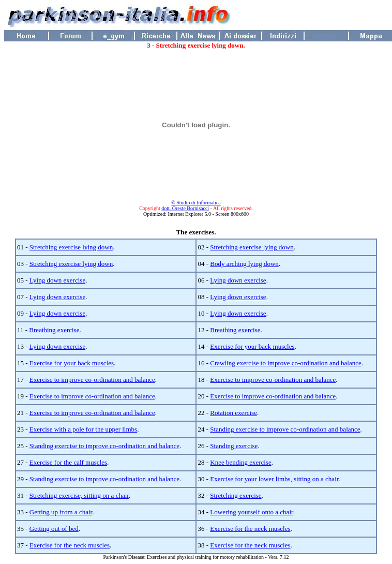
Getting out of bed (54, 529)
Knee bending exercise (240, 462)
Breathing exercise (54, 330)
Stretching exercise (236, 495)
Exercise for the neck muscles (250, 529)
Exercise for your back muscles (252, 346)
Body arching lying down (244, 264)
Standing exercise (234, 446)
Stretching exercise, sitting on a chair (79, 495)
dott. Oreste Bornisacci (185, 208)
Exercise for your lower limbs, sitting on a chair (274, 479)
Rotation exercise (233, 413)
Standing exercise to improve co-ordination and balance (285, 429)
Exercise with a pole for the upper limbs (83, 429)
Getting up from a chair (61, 512)
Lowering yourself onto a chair (251, 512)
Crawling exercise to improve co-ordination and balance (285, 363)
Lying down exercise (57, 280)
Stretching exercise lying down (71, 247)
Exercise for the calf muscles (68, 462)
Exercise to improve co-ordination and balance (92, 380)
